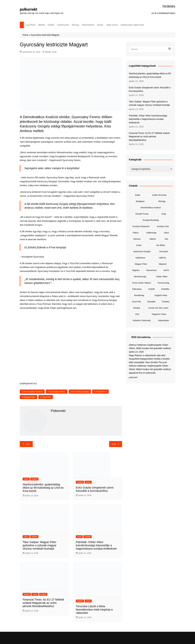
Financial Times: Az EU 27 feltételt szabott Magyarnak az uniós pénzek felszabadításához (43, 603)
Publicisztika (63, 25)
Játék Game (112, 25)
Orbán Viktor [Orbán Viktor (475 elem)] (162, 276)
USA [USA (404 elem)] (137, 314)
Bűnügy (76, 25)
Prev (26, 444)
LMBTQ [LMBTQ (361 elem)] (162, 258)
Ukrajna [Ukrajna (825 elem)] (136, 308)
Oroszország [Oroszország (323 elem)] (163, 283)
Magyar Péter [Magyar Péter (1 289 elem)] (141, 264)
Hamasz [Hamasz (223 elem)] (137, 239)
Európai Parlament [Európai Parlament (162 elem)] (141, 226)
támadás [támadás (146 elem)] (151, 302)
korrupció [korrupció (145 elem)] (164, 251)
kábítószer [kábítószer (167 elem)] (140, 258)
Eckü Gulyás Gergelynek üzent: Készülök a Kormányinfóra (150, 89)
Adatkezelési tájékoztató (132, 25)
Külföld (51, 25)
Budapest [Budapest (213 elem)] (140, 201)
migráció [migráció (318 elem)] (163, 264)
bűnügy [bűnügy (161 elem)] (162, 201)
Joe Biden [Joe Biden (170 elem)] (161, 245)
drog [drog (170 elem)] (164, 214)
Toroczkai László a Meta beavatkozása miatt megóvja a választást (94, 610)
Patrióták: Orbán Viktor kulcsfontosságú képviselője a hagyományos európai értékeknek (96, 545)
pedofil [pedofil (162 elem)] (151, 289)
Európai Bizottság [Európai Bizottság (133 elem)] (151, 220)
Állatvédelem (88, 25)
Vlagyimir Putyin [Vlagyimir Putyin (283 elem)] (159, 314)
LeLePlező (30, 25)
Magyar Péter (29, 397)
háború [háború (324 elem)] (153, 239)
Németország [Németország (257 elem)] (140, 276)
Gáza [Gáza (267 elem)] (166, 233)
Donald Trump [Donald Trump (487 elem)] (142, 214)
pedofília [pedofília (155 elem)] (165, 289)
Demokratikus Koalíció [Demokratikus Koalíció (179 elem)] (151, 208)
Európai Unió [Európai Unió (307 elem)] (163, 226)
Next (116, 444)
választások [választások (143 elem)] (163, 320)
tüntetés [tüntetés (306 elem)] (166, 302)
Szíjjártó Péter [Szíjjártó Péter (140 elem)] (161, 295)
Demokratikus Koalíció (33, 392)
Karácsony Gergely (81, 392)
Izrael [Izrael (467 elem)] (139, 245)
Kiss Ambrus (101, 392)
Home (25, 35)
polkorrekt (29, 9)
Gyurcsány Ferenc (58, 392)
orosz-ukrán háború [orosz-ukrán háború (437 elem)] (142, 283)
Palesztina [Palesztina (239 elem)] (137, 289)
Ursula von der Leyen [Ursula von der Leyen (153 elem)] (158, 308)
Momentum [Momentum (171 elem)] (152, 270)
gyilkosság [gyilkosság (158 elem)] (151, 233)
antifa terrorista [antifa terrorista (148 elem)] (159, 195)
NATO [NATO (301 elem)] (166, 270)
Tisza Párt (47, 397)
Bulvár (100, 25)
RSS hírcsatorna (141, 337)
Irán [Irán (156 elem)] (166, 239)
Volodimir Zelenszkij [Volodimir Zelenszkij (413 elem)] (142, 320)
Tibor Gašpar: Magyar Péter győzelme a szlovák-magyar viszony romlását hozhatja (40, 545)
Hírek (54, 52)
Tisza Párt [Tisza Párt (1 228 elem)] (136, 302)
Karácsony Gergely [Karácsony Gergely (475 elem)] (142, 251)
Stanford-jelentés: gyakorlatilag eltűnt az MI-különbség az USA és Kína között (43, 488)
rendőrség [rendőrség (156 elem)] (139, 295)
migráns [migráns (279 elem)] (136, 270)
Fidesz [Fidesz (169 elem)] (136, 233)
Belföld (42, 25)
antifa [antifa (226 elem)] (137, 195)
